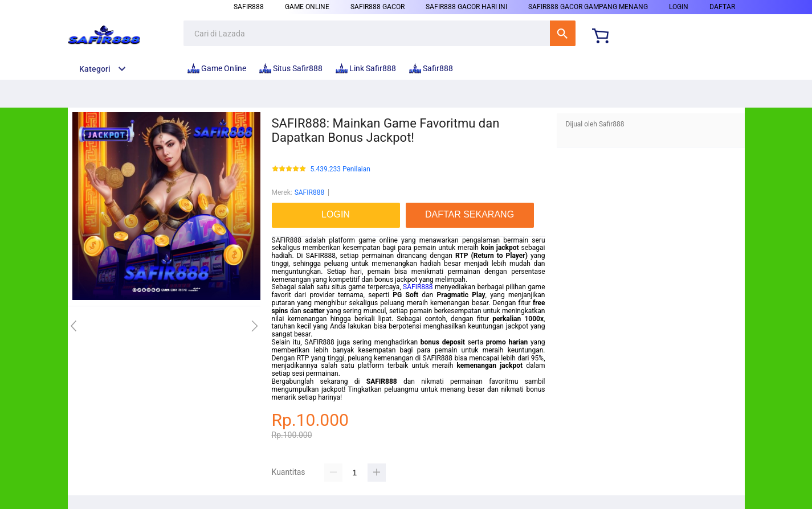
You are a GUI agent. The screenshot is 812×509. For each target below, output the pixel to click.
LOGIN (679, 7)
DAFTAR (722, 7)
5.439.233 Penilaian (340, 169)
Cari (563, 33)
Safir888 (249, 7)
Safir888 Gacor (378, 7)
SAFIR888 (309, 192)
